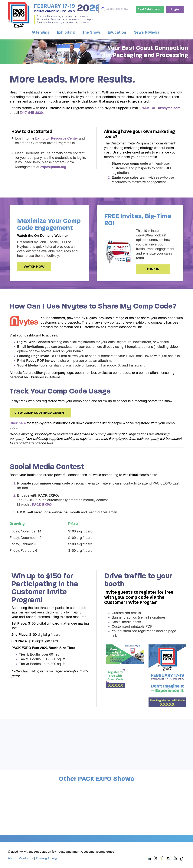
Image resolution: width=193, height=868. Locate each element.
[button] (42, 33)
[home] (19, 15)
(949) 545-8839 (31, 113)
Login (175, 9)
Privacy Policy (46, 858)
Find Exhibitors (149, 9)
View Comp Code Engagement (40, 419)
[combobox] (117, 9)
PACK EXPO (42, 505)
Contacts (26, 858)
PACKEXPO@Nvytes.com (160, 108)
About (12, 858)
